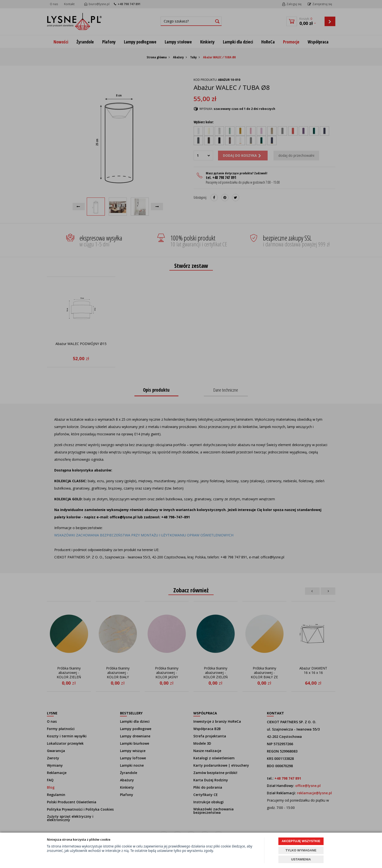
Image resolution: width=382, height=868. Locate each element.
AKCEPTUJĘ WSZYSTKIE (301, 841)
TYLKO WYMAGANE (301, 850)
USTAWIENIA (301, 859)
